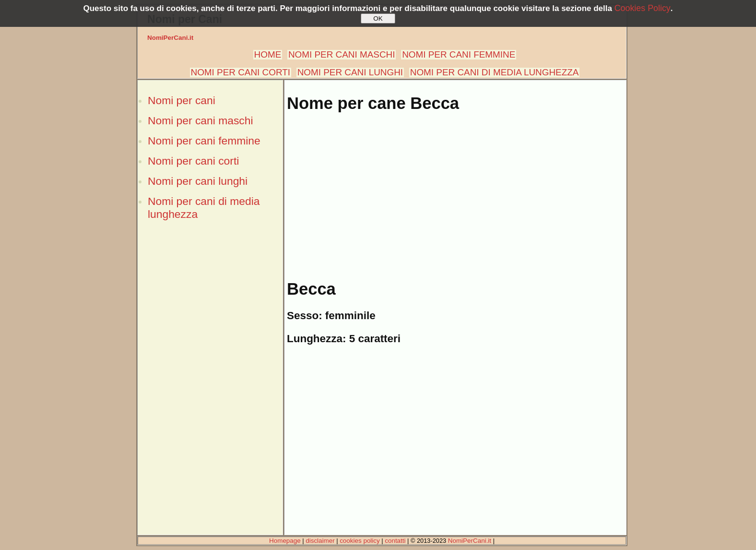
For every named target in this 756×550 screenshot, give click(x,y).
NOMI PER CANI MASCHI (342, 54)
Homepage (285, 541)
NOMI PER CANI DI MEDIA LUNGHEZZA (495, 72)
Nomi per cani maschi (200, 120)
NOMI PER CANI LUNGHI (350, 72)
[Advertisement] (210, 390)
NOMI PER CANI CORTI (241, 72)
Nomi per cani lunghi (198, 181)
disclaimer (320, 541)
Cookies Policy (643, 8)
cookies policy (360, 541)
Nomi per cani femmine (204, 141)
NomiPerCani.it (170, 38)
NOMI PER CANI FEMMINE (459, 54)
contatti (395, 541)
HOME (268, 54)
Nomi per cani (182, 100)
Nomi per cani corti (193, 161)
